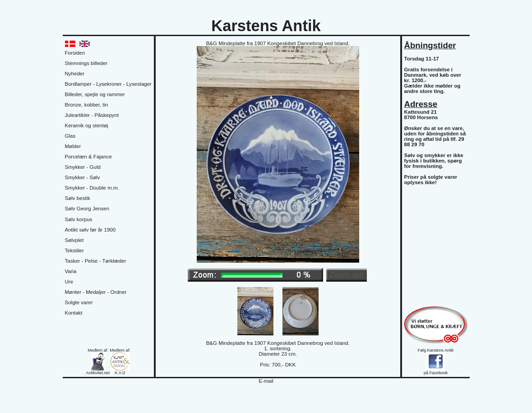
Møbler (73, 146)
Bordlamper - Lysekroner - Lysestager (108, 84)
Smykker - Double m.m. (92, 188)
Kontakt (74, 313)
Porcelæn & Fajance (88, 157)
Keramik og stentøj (87, 125)
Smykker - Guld (83, 167)
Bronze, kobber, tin (87, 105)
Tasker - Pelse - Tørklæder (96, 261)
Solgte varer (79, 302)
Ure (69, 282)
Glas (70, 136)
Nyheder (75, 74)
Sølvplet (74, 240)
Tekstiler (74, 251)
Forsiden (75, 53)
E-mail (266, 381)
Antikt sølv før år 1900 (90, 230)
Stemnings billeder (86, 63)
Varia (71, 271)
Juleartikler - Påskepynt (92, 115)
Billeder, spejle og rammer (95, 94)
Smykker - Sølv (83, 177)
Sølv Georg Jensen (87, 209)
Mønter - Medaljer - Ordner (96, 292)
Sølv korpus (79, 219)
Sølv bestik (78, 198)
